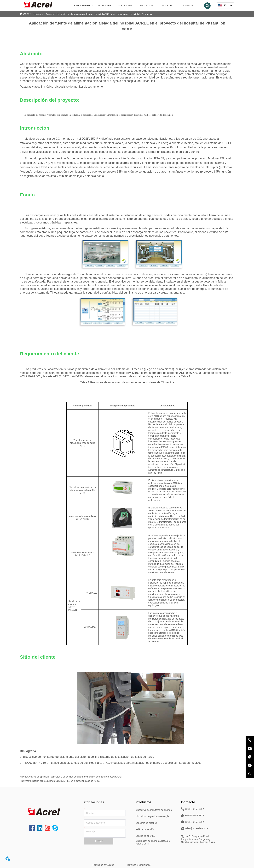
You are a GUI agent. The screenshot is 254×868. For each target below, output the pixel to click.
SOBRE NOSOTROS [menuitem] (84, 6)
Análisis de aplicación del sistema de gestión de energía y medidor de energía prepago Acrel (75, 777)
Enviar (99, 841)
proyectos (38, 14)
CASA (26, 14)
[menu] (136, 6)
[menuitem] (105, 6)
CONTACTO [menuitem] (188, 6)
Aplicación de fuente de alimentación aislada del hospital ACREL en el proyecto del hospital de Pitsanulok (99, 14)
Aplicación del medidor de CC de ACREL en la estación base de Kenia (64, 781)
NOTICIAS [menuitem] (167, 6)
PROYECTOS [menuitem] (146, 6)
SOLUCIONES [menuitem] (125, 6)
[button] (105, 6)
